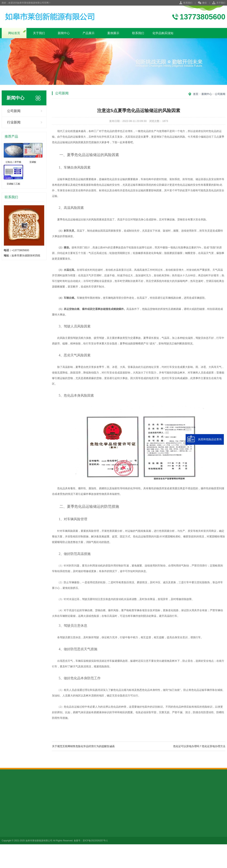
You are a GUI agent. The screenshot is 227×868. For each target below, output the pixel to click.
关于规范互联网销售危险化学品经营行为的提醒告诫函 (83, 746)
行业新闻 (14, 122)
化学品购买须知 (163, 33)
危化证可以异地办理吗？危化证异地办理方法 (199, 746)
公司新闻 (14, 111)
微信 (202, 3)
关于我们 (221, 3)
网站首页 (14, 33)
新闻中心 (64, 33)
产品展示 (89, 33)
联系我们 (188, 3)
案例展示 (113, 33)
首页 (196, 94)
